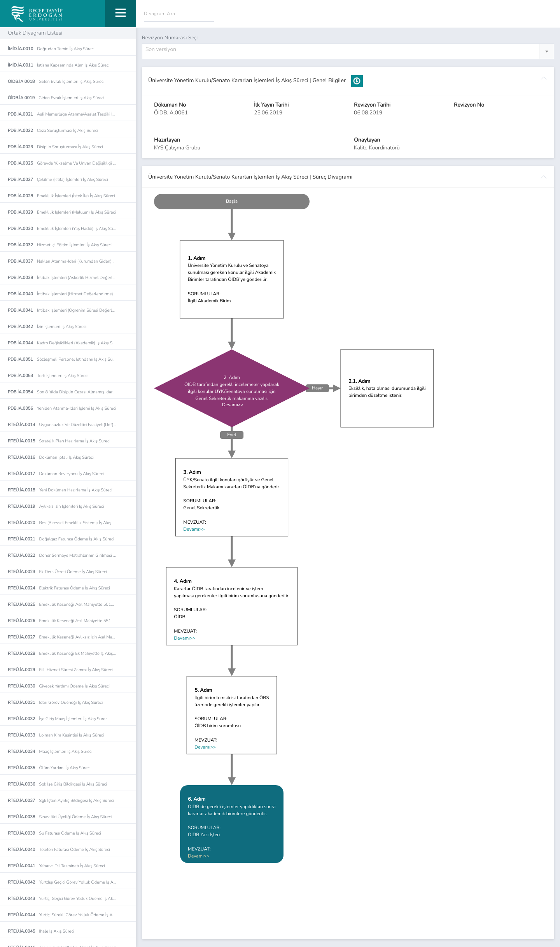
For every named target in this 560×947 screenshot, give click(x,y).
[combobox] (348, 51)
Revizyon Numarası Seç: (170, 38)
